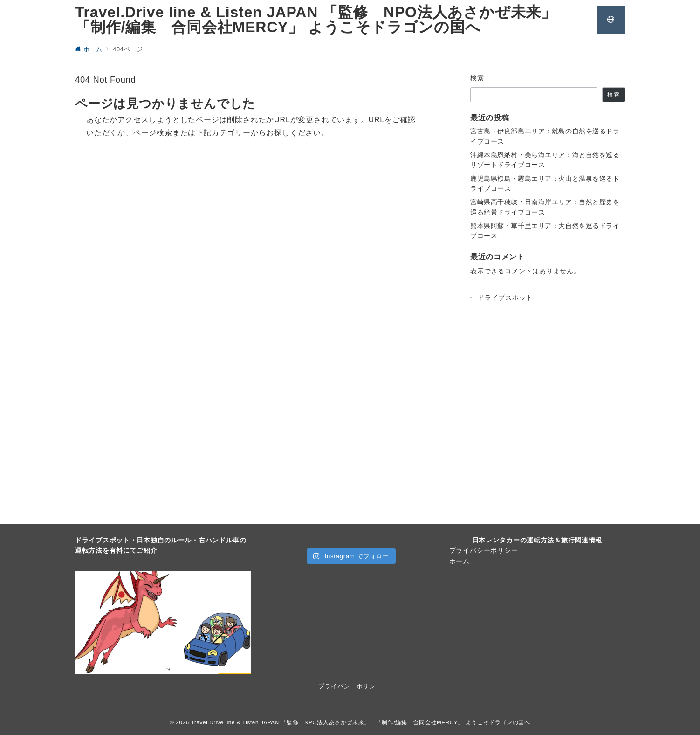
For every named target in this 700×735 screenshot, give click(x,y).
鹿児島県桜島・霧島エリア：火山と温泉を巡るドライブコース (545, 184)
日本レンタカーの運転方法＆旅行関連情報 (537, 540)
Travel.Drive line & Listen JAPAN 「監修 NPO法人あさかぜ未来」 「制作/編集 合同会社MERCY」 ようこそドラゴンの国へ (323, 20)
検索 (477, 78)
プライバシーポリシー (484, 550)
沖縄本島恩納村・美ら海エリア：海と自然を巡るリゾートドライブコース (545, 160)
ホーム (460, 561)
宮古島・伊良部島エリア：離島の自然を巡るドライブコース (545, 136)
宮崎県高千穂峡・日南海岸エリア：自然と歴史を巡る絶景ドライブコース (545, 207)
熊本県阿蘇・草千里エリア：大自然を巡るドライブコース (545, 231)
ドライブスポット (505, 298)
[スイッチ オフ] (611, 20)
